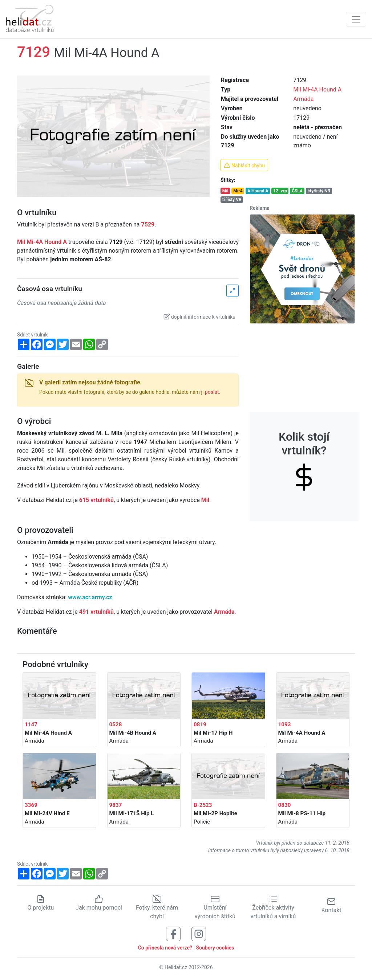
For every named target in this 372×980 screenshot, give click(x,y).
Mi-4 (238, 191)
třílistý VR (232, 200)
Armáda (303, 99)
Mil (225, 191)
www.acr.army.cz (90, 597)
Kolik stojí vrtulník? (304, 455)
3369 (31, 805)
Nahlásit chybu (244, 165)
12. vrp (280, 191)
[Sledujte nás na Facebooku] (173, 933)
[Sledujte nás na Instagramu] (199, 933)
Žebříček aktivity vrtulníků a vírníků (273, 907)
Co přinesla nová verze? (165, 948)
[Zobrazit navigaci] (356, 19)
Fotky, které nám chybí (157, 907)
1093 (285, 724)
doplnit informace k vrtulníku (199, 317)
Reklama (260, 208)
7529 (148, 224)
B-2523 (203, 805)
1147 (31, 724)
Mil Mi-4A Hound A (317, 89)
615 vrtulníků (96, 500)
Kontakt (331, 905)
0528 (116, 724)
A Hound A (258, 191)
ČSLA (297, 191)
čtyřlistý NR (319, 191)
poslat (212, 392)
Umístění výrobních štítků (215, 907)
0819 (200, 724)
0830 (285, 805)
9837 (116, 805)
